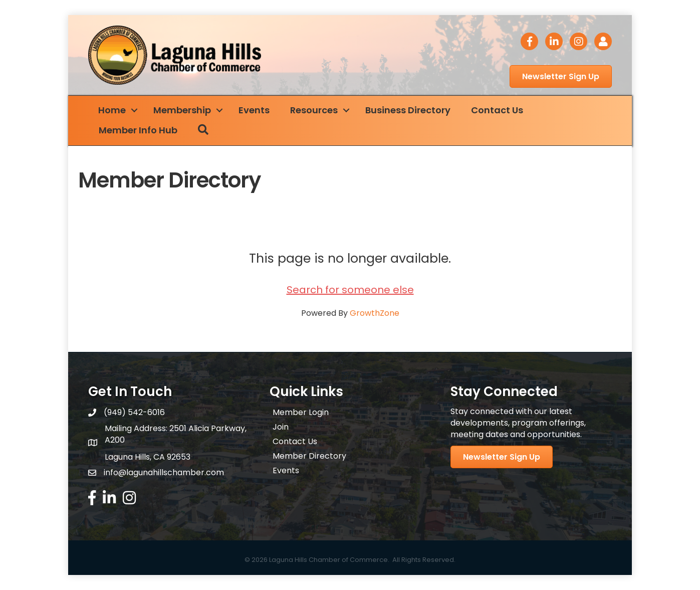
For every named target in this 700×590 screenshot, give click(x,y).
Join (281, 427)
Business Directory (408, 110)
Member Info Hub (138, 130)
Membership (182, 110)
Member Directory (309, 456)
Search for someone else (350, 290)
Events (254, 110)
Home (112, 110)
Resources (314, 110)
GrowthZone (375, 313)
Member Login (301, 412)
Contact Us (497, 110)
